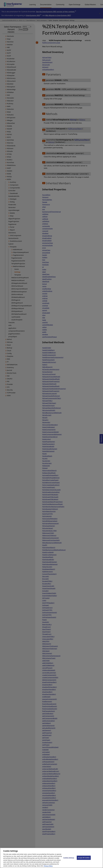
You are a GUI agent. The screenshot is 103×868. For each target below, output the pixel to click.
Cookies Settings (69, 859)
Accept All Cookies (84, 859)
